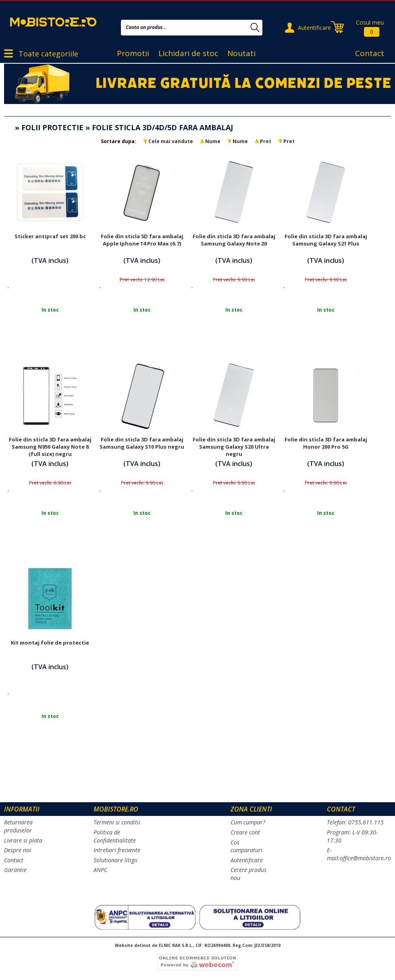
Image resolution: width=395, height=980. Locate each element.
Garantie (15, 870)
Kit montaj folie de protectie (50, 643)
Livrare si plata (23, 840)
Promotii (133, 53)
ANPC (100, 870)
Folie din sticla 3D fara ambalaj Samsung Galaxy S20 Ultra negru (234, 447)
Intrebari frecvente (117, 850)
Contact (370, 53)
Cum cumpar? (248, 822)
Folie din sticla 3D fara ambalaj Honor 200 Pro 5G (326, 443)
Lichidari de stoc (188, 53)
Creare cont (245, 832)
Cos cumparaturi (246, 846)
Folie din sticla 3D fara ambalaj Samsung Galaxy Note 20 (234, 240)
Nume (213, 141)
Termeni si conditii (117, 822)
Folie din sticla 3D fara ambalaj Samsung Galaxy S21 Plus (326, 240)
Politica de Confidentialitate (115, 836)
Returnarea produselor (18, 826)
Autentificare (314, 28)
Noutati (241, 53)
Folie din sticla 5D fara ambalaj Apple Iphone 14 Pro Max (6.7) (142, 240)
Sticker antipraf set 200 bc (50, 236)
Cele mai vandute (171, 141)
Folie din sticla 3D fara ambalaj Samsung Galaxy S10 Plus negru (142, 443)
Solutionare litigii (115, 860)
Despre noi (18, 850)
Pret (266, 141)
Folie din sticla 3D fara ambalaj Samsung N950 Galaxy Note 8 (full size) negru (50, 447)
